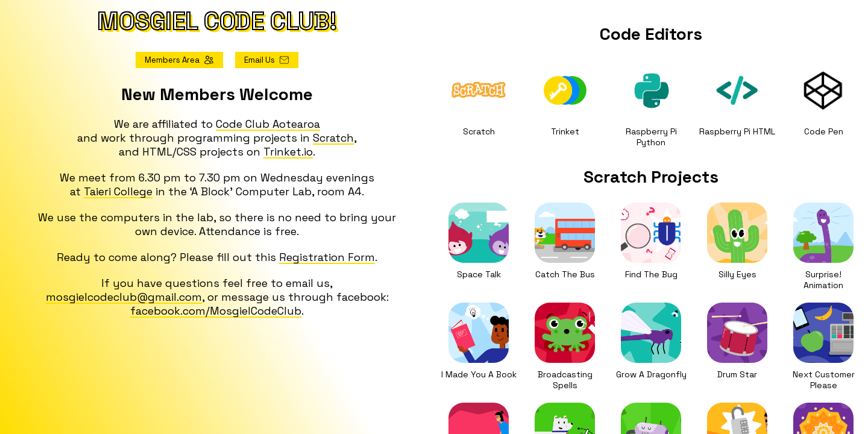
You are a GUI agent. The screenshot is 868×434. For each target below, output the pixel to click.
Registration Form (327, 257)
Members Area (179, 60)
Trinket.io (288, 152)
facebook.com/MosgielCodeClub (216, 311)
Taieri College (118, 191)
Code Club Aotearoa (268, 124)
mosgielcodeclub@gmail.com (124, 297)
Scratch (333, 138)
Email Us (267, 60)
